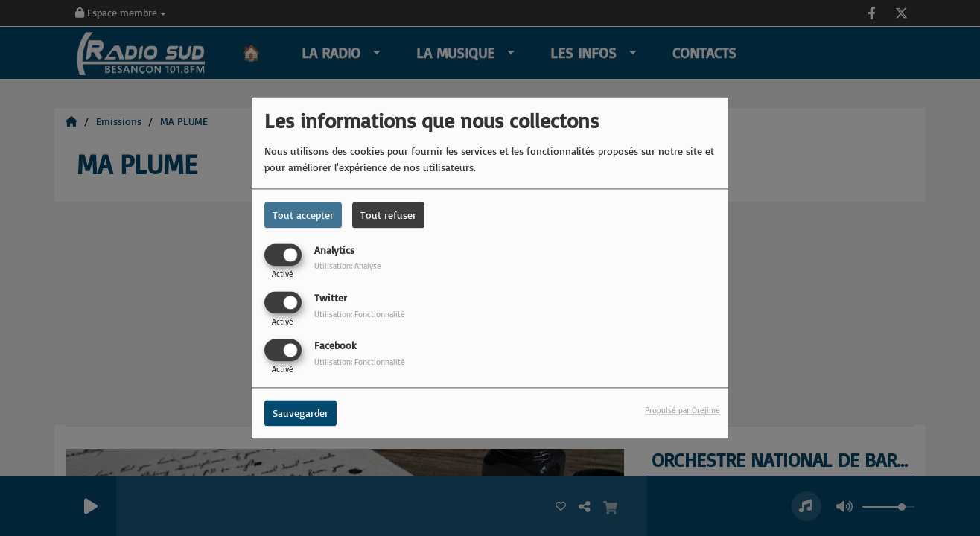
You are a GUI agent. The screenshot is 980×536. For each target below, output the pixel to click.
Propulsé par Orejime (682, 411)
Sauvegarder (300, 414)
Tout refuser (388, 215)
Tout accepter (303, 215)
